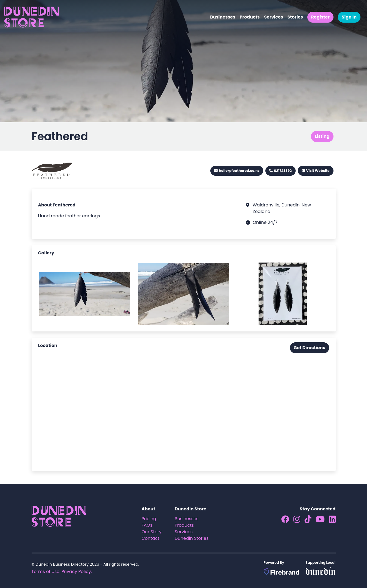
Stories (295, 17)
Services (274, 17)
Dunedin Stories (192, 538)
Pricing (149, 519)
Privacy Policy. (77, 572)
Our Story (152, 532)
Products (250, 17)
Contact (151, 538)
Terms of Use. (46, 572)
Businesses (223, 17)
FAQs (147, 525)
